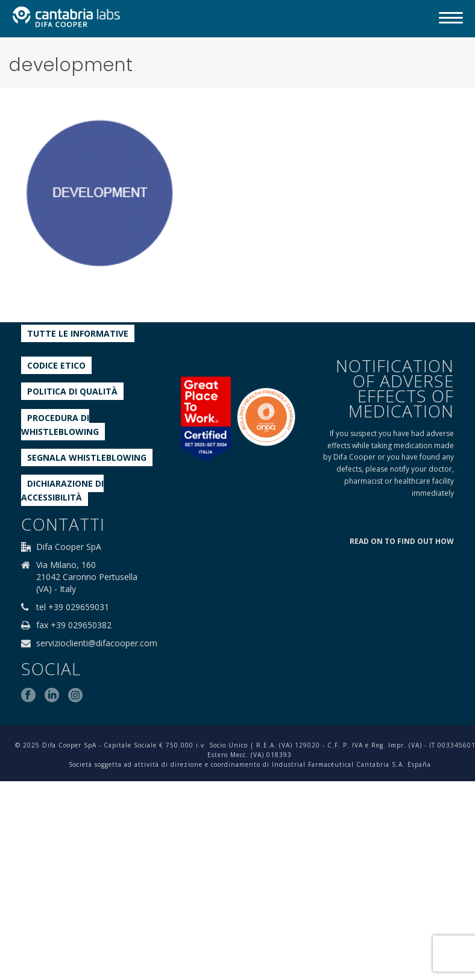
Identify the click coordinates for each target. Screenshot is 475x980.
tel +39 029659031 (73, 607)
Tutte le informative (78, 333)
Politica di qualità (72, 391)
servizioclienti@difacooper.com (97, 643)
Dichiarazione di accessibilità (62, 490)
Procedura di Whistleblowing (60, 425)
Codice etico (56, 365)
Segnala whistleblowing (87, 457)
